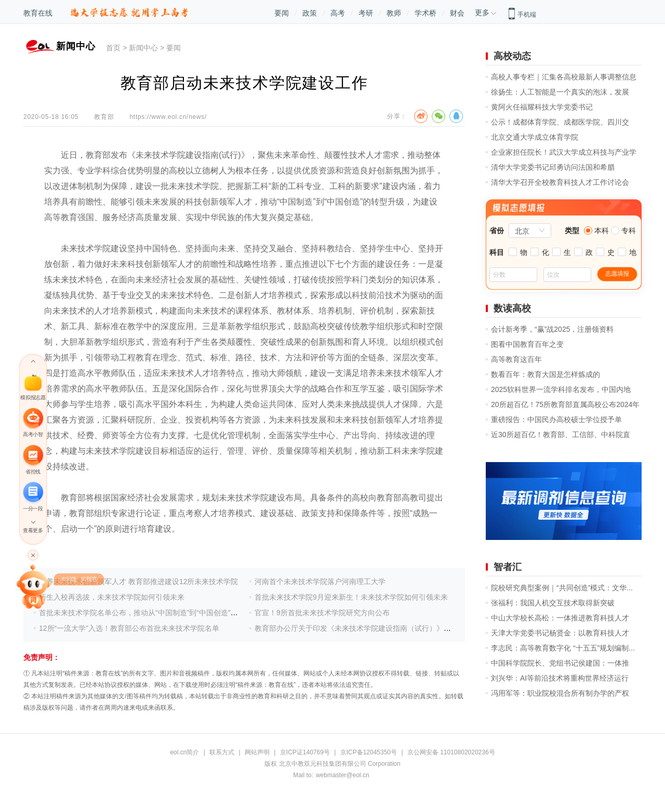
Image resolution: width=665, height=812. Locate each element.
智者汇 (508, 567)
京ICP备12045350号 (369, 752)
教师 (394, 13)
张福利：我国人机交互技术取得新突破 (553, 603)
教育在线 (38, 13)
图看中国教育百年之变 (527, 344)
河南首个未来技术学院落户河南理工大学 (320, 581)
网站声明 (257, 752)
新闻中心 (143, 48)
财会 (457, 13)
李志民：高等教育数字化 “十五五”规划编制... (563, 648)
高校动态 (512, 56)
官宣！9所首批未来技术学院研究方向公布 (322, 613)
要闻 (282, 13)
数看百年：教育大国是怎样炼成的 (546, 374)
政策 (310, 13)
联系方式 (222, 752)
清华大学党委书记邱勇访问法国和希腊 (553, 167)
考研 (366, 13)
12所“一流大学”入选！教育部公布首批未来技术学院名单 (129, 628)
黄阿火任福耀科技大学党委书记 (542, 107)
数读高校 (512, 308)
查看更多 (33, 530)
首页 (113, 48)
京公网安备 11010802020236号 (451, 752)
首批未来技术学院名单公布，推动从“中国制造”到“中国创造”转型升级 (149, 613)
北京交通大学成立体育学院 (535, 137)
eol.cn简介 (184, 752)
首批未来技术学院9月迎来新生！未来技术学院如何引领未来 (351, 597)
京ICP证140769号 (305, 752)
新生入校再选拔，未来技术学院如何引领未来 (112, 597)
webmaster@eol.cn (343, 775)
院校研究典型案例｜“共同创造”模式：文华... (562, 588)
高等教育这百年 (516, 359)
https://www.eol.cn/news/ (168, 117)
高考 (338, 13)
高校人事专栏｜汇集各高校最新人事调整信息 (564, 77)
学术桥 (425, 13)
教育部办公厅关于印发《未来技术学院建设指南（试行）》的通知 (360, 628)
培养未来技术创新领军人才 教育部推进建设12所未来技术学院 (138, 581)
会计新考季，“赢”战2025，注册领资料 (552, 329)
